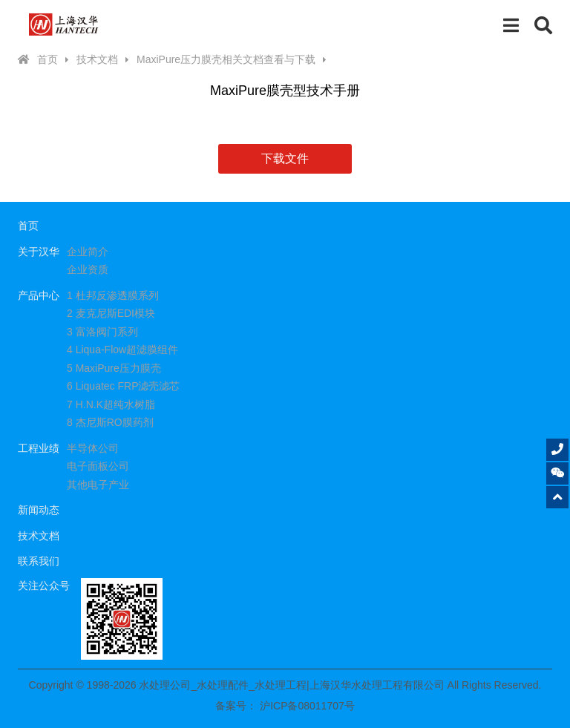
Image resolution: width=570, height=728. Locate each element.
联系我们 (39, 561)
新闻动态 (39, 510)
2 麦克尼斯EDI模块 (111, 313)
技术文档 (97, 59)
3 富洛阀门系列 (102, 332)
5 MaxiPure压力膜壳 (114, 368)
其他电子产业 (98, 485)
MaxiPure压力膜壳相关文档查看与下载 (226, 59)
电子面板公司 (98, 466)
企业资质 (88, 269)
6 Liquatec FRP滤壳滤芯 (124, 386)
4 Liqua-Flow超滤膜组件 (122, 350)
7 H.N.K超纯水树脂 (111, 404)
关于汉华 (39, 252)
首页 (47, 59)
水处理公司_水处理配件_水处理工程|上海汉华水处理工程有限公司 (64, 24)
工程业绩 (39, 448)
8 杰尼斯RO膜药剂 (110, 422)
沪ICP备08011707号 (307, 706)
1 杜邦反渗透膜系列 (113, 295)
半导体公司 (93, 448)
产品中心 (39, 295)
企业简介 (88, 252)
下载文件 (285, 158)
